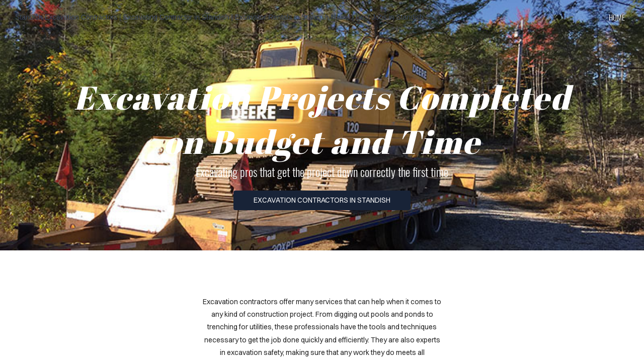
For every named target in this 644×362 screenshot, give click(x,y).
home (617, 17)
